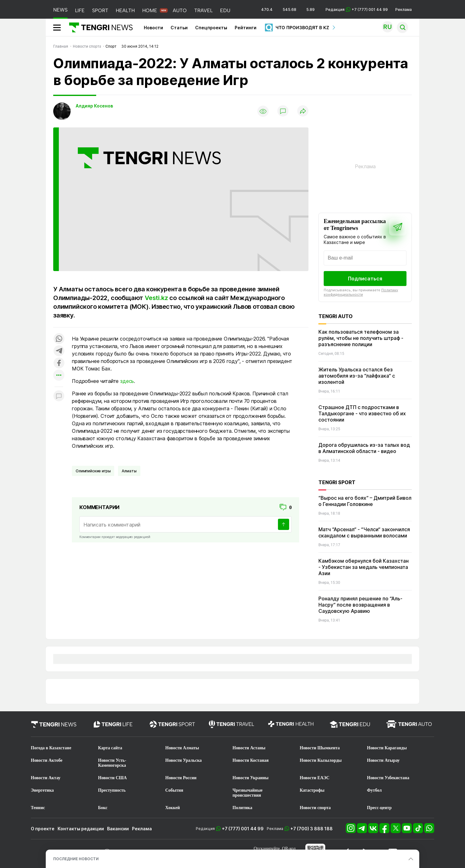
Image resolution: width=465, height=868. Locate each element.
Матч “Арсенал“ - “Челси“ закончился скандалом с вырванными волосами (364, 532)
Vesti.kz (156, 298)
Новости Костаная (251, 760)
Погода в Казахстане (51, 748)
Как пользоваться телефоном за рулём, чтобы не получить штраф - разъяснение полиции (361, 338)
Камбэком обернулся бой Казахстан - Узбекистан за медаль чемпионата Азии (364, 567)
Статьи (179, 28)
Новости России (181, 778)
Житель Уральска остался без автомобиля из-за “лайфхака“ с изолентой (357, 376)
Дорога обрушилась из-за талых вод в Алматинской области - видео (364, 448)
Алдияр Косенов (94, 106)
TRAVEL (203, 10)
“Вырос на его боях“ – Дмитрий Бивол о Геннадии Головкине (365, 501)
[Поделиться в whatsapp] (59, 339)
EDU (225, 10)
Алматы (129, 471)
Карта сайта (110, 748)
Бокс (103, 808)
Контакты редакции (81, 829)
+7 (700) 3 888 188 (312, 829)
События (174, 790)
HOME (150, 10)
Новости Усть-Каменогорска (112, 763)
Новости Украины (251, 778)
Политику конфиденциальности (361, 292)
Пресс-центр (379, 808)
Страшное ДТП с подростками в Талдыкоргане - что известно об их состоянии (362, 413)
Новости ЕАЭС (315, 778)
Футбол (374, 790)
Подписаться (365, 279)
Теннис (38, 808)
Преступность (112, 790)
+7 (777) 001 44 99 (243, 829)
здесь (127, 381)
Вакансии (118, 829)
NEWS (60, 10)
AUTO (180, 10)
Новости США (112, 778)
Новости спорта (315, 808)
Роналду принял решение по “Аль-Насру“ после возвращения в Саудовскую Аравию (360, 605)
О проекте (43, 829)
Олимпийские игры (93, 471)
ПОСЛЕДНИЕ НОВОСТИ (76, 859)
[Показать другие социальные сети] (59, 376)
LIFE (80, 10)
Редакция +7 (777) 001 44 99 (357, 10)
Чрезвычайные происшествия (248, 793)
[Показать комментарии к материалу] (59, 396)
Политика (242, 808)
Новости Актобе (47, 760)
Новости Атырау (383, 760)
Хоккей (173, 808)
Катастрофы (312, 790)
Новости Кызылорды (321, 760)
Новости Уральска (183, 760)
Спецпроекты (211, 28)
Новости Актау (46, 778)
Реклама (404, 10)
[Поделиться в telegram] (59, 351)
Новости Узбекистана (388, 778)
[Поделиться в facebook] (59, 363)
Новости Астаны (249, 748)
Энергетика (42, 790)
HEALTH (125, 10)
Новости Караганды (387, 748)
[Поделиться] (303, 111)
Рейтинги (246, 28)
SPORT (100, 10)
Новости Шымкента (320, 748)
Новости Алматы (182, 748)
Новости (153, 28)
